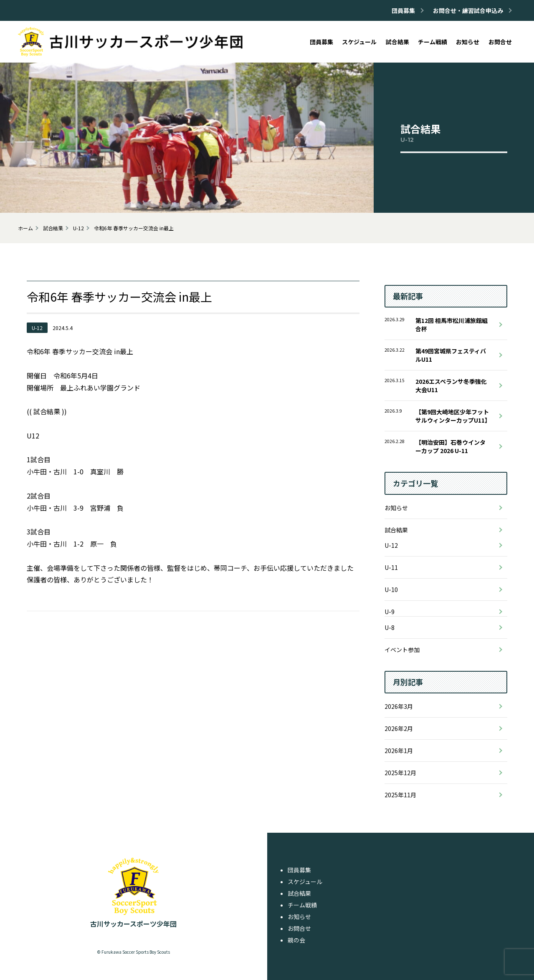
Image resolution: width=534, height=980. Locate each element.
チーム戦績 (302, 905)
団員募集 (299, 870)
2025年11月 (400, 795)
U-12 (391, 545)
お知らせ (396, 508)
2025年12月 (400, 773)
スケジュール (305, 882)
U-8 (390, 627)
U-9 (390, 612)
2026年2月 (399, 728)
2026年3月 (399, 706)
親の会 (296, 940)
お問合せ (299, 928)
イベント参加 (402, 650)
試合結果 (396, 530)
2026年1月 (399, 751)
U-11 (391, 567)
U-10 (391, 590)
